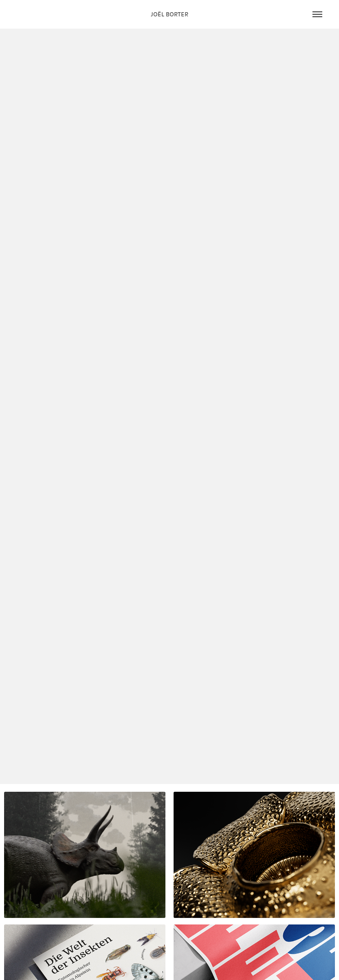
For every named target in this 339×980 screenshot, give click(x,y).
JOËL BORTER (169, 14)
